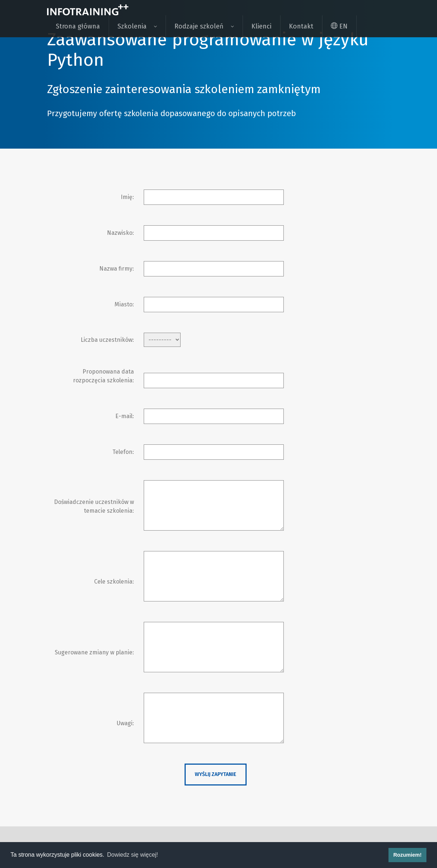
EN (339, 26)
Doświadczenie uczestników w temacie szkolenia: (94, 506)
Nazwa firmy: (117, 269)
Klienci (261, 26)
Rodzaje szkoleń (199, 26)
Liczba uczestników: (107, 340)
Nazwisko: (120, 233)
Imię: (127, 197)
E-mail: (125, 416)
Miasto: (124, 304)
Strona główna (78, 26)
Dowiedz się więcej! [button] (132, 855)
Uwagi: (125, 723)
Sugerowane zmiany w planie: (94, 652)
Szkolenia (132, 26)
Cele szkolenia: (114, 582)
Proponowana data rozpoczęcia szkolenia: (103, 376)
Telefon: (123, 452)
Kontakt (301, 26)
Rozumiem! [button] (407, 855)
